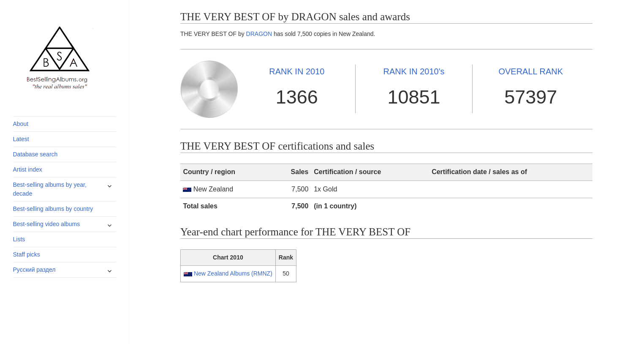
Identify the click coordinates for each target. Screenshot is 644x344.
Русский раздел (34, 270)
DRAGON (259, 34)
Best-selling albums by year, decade (50, 189)
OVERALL (531, 71)
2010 (297, 71)
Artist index (28, 169)
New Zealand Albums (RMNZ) (233, 273)
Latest (21, 139)
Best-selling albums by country (53, 209)
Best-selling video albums (47, 224)
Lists (19, 239)
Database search (35, 154)
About (21, 124)
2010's (414, 71)
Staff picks (27, 254)
